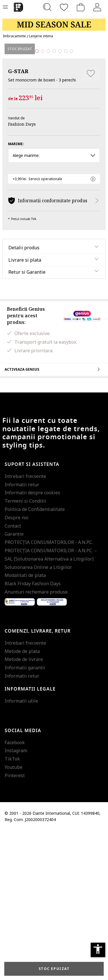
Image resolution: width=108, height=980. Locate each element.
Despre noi (17, 667)
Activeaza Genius (54, 518)
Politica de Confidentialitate (35, 659)
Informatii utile (21, 850)
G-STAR (18, 220)
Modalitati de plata (25, 725)
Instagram (16, 900)
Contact (13, 675)
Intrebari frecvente (25, 625)
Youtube (14, 917)
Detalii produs (24, 397)
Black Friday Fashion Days (33, 733)
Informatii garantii (25, 817)
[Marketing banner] (54, 22)
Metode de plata (22, 800)
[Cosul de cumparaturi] (81, 7)
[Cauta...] (47, 7)
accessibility (98, 949)
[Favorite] (64, 7)
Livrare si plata (25, 409)
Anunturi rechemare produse (36, 741)
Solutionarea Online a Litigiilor (38, 716)
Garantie (14, 683)
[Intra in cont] (97, 7)
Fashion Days (22, 273)
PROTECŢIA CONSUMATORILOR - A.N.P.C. (49, 692)
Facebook (15, 892)
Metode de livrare (24, 809)
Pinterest (15, 925)
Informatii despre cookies (32, 642)
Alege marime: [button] (54, 305)
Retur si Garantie (27, 421)
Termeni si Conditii (25, 650)
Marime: (16, 293)
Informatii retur (22, 634)
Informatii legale (30, 838)
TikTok (12, 908)
